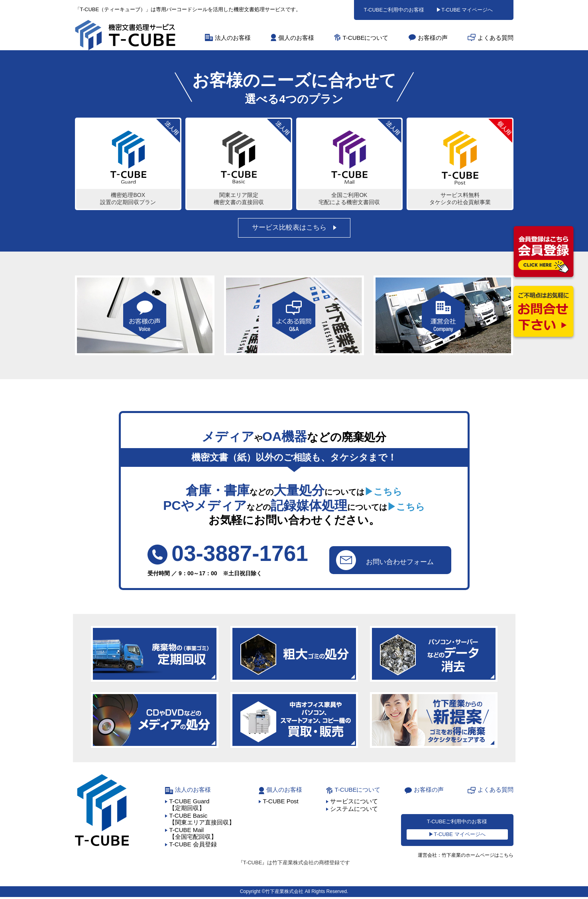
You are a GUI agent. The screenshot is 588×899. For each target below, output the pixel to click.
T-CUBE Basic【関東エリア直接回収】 (202, 820)
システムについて (354, 810)
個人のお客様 (296, 38)
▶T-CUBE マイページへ (464, 10)
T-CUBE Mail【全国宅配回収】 (193, 835)
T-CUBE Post (280, 803)
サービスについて (354, 803)
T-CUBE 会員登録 (193, 846)
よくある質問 (496, 38)
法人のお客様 (233, 38)
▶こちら (383, 492)
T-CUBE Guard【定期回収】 (189, 806)
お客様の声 (433, 38)
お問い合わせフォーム (384, 561)
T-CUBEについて (365, 38)
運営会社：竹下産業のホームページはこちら (462, 857)
